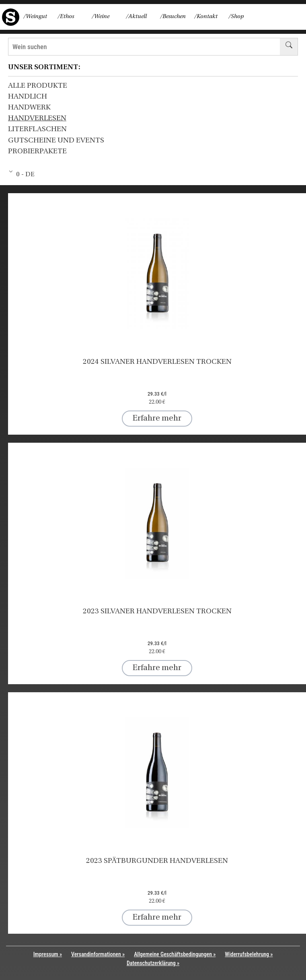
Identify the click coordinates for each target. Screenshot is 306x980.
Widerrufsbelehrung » (249, 954)
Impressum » (48, 954)
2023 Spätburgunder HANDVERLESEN (157, 861)
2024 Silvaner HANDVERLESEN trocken (157, 362)
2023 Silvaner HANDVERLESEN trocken (157, 612)
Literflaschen (37, 129)
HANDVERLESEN (37, 119)
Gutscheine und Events (56, 141)
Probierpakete (37, 152)
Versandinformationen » (98, 954)
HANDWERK (29, 108)
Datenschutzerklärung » (153, 963)
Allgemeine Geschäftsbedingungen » (175, 954)
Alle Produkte (38, 86)
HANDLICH (28, 97)
